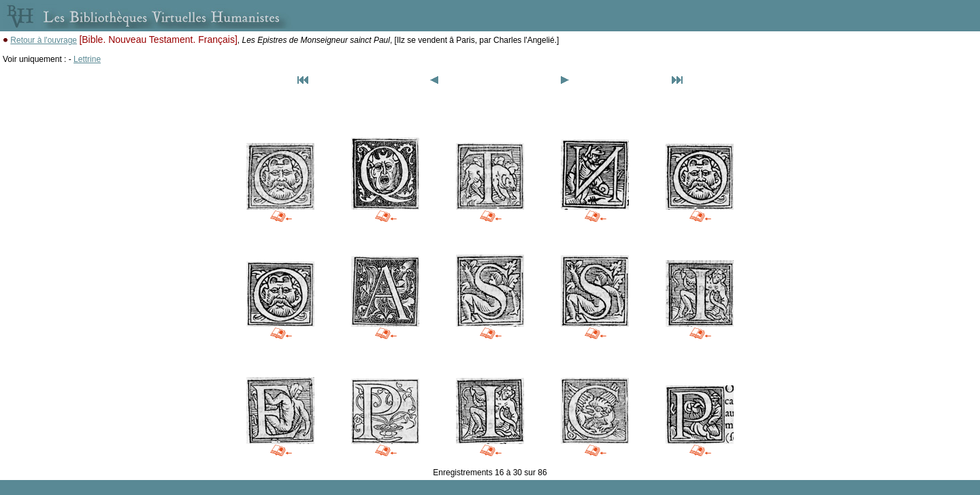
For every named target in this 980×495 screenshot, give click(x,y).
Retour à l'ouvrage (44, 40)
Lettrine (87, 59)
